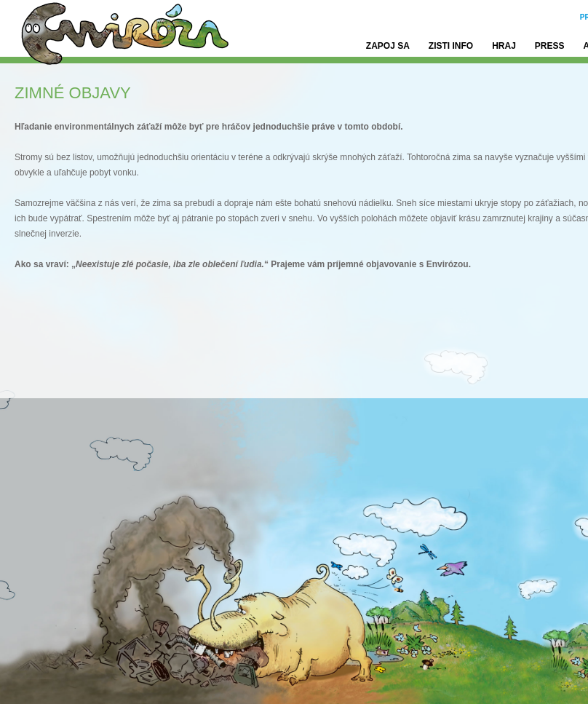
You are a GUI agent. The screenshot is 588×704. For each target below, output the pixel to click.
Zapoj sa (388, 46)
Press (550, 46)
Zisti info (451, 46)
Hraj (504, 46)
